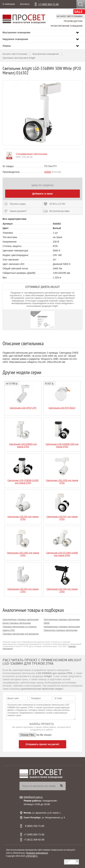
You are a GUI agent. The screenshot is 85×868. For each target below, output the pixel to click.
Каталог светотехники (70, 16)
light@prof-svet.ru (33, 797)
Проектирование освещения (67, 26)
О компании (9, 4)
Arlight (48, 172)
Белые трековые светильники (17, 623)
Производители (73, 21)
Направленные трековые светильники (62, 627)
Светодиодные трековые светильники (21, 620)
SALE (78, 12)
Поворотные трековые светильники (61, 630)
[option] (42, 113)
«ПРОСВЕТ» (32, 856)
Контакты (25, 4)
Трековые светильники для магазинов (21, 634)
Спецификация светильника (32, 154)
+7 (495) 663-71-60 (48, 4)
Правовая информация (37, 853)
